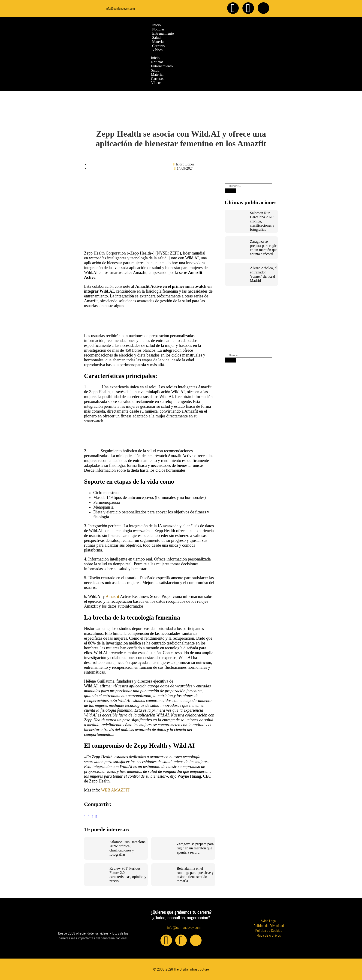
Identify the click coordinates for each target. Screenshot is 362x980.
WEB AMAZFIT (115, 790)
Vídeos (156, 83)
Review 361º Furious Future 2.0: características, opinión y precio (128, 875)
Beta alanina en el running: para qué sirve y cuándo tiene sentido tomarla (195, 875)
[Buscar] (230, 191)
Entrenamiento (162, 66)
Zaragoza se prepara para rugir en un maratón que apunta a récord (195, 848)
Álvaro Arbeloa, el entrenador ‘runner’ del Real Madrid (264, 274)
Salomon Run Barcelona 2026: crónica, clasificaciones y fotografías (127, 848)
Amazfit (112, 596)
